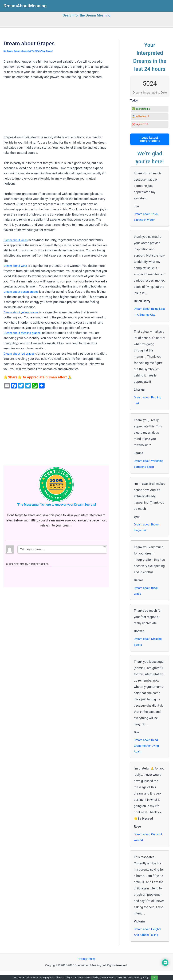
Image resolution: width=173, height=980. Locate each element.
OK (154, 978)
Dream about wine (16, 266)
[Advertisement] (56, 109)
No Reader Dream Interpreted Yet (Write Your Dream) (30, 51)
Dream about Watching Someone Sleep (150, 467)
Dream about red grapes (20, 353)
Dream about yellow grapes (22, 312)
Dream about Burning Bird (149, 402)
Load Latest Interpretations (150, 139)
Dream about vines (17, 240)
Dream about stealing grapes (23, 333)
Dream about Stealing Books (149, 647)
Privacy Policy (87, 968)
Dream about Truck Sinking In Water (147, 217)
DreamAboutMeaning (25, 6)
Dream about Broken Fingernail (148, 531)
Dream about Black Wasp (147, 595)
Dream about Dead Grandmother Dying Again (147, 752)
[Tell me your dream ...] (62, 549)
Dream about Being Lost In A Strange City (149, 313)
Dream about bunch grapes (22, 292)
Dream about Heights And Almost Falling (149, 940)
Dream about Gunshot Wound (149, 845)
